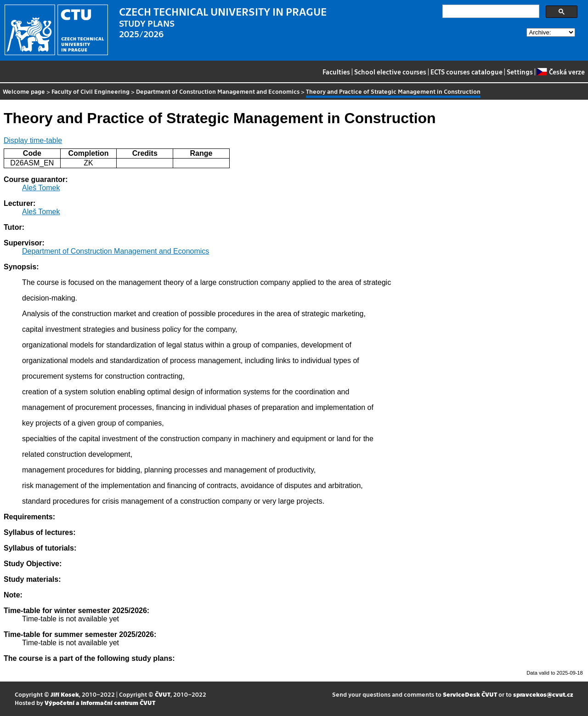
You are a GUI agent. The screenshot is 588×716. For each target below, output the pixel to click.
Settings (520, 72)
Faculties (336, 72)
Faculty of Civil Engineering (90, 91)
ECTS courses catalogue (466, 72)
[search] (490, 11)
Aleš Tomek (41, 188)
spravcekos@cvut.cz (543, 694)
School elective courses (390, 72)
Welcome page (24, 91)
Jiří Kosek (65, 694)
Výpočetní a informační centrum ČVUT (100, 702)
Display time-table (33, 140)
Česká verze (561, 72)
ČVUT (163, 694)
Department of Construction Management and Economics (218, 91)
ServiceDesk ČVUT (470, 694)
